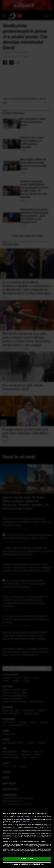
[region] (27, 836)
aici (4, 832)
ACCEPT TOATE (27, 859)
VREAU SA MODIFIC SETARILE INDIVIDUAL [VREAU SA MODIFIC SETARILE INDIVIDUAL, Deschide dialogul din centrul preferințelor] (27, 864)
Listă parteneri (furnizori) (9, 854)
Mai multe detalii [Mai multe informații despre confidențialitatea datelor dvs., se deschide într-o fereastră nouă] (25, 821)
